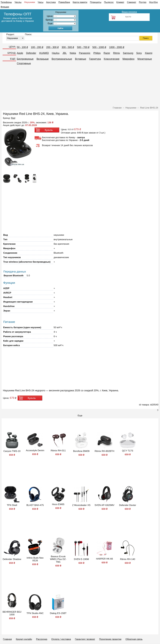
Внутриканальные (62, 59)
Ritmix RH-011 (58, 451)
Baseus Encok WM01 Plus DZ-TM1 (58, 559)
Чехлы (18, 2)
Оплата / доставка (61, 639)
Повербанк (64, 2)
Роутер (143, 2)
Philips (97, 53)
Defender (31, 53)
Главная (7, 639)
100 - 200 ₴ (37, 47)
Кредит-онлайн (24, 639)
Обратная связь (134, 639)
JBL (65, 53)
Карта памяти (80, 2)
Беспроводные (25, 59)
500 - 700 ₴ (83, 47)
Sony (139, 53)
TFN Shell (12, 505)
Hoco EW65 (58, 504)
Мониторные (145, 59)
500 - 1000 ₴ (99, 47)
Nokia (73, 53)
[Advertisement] (80, 87)
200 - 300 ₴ (52, 47)
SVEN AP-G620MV (104, 505)
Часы (41, 2)
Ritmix (116, 53)
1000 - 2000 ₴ (117, 47)
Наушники (30, 2)
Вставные (81, 59)
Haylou (56, 53)
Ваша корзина (129, 12)
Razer (107, 53)
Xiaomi (149, 53)
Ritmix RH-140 (128, 559)
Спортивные (24, 63)
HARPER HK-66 (104, 559)
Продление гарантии (110, 639)
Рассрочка (42, 639)
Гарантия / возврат (85, 639)
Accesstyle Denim (35, 450)
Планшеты (96, 2)
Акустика (51, 2)
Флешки (5, 7)
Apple (20, 53)
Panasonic (85, 53)
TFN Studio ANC (35, 613)
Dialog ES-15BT (58, 613)
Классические (112, 59)
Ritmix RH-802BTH (105, 451)
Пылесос (109, 2)
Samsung (128, 53)
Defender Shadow (12, 559)
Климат (120, 2)
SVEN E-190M (81, 559)
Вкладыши (43, 59)
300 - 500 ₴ (68, 47)
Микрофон (128, 59)
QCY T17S (128, 451)
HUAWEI (44, 53)
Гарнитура (95, 59)
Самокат (132, 2)
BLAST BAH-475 (35, 505)
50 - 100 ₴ (22, 47)
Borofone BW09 (81, 451)
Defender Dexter (128, 505)
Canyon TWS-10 (12, 451)
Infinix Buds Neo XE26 (35, 559)
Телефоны (6, 2)
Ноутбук (153, 2)
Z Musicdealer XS (81, 505)
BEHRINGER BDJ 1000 (12, 613)
